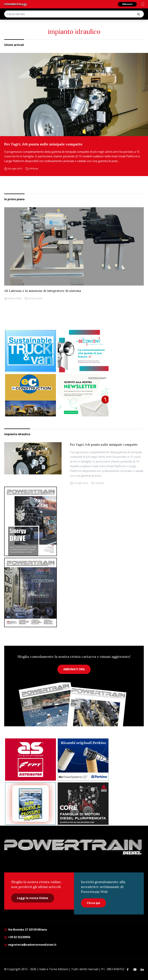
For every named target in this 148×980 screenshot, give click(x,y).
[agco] (83, 804)
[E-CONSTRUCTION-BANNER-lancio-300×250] (31, 395)
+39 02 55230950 (17, 937)
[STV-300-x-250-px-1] (31, 351)
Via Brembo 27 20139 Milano (26, 930)
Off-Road (33, 169)
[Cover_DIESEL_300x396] (74, 592)
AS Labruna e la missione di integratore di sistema (43, 291)
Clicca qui (93, 903)
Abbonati (127, 4)
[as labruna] (31, 760)
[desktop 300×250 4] (83, 351)
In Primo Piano (35, 298)
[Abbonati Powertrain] (31, 804)
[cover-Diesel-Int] (74, 521)
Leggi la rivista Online (33, 898)
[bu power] (83, 760)
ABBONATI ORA (74, 669)
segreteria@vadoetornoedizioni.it (30, 945)
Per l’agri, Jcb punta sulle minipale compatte (43, 144)
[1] (83, 395)
